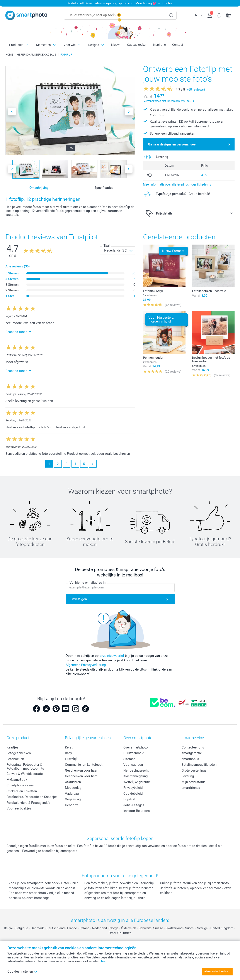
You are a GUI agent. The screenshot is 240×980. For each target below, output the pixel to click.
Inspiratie (159, 45)
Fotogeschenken (19, 753)
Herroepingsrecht (136, 770)
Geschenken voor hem (81, 776)
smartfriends (191, 788)
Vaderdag (72, 794)
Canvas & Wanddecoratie (25, 774)
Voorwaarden (133, 765)
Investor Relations (137, 811)
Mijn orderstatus (194, 782)
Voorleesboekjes (19, 808)
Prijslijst (129, 799)
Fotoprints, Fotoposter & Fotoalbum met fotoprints (25, 767)
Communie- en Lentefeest (84, 765)
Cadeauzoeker (137, 45)
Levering (188, 776)
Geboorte (72, 805)
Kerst (69, 747)
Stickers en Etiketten (22, 791)
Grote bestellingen (195, 770)
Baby (68, 753)
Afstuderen (73, 782)
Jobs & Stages (134, 805)
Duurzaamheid (134, 753)
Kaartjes (13, 747)
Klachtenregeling (135, 776)
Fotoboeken (15, 759)
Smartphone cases (20, 785)
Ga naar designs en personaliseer (172, 144)
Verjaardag (73, 799)
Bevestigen (79, 599)
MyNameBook (17, 780)
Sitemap (129, 759)
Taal (107, 246)
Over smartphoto (136, 747)
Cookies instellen (22, 972)
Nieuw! (116, 45)
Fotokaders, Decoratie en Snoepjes (32, 797)
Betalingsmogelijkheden (199, 765)
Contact (178, 45)
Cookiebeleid (133, 794)
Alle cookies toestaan (217, 972)
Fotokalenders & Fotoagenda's (29, 803)
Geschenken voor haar (81, 770)
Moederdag (73, 788)
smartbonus (190, 759)
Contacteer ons (193, 747)
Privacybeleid (133, 788)
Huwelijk (71, 759)
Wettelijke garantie (137, 782)
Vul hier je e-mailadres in (88, 583)
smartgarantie (192, 753)
